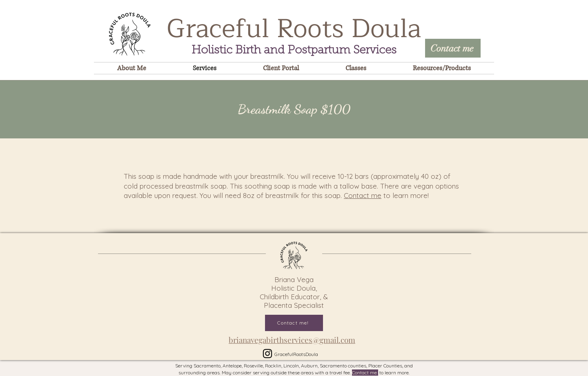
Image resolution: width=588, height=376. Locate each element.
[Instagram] (267, 354)
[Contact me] (453, 48)
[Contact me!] (294, 323)
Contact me (363, 195)
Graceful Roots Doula (294, 29)
